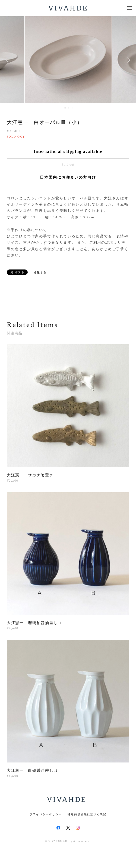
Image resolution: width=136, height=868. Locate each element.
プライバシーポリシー (46, 814)
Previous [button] (8, 60)
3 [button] (72, 108)
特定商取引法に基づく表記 (87, 814)
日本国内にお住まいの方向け (68, 177)
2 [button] (68, 108)
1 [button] (65, 108)
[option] (68, 60)
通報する (40, 272)
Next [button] (128, 60)
